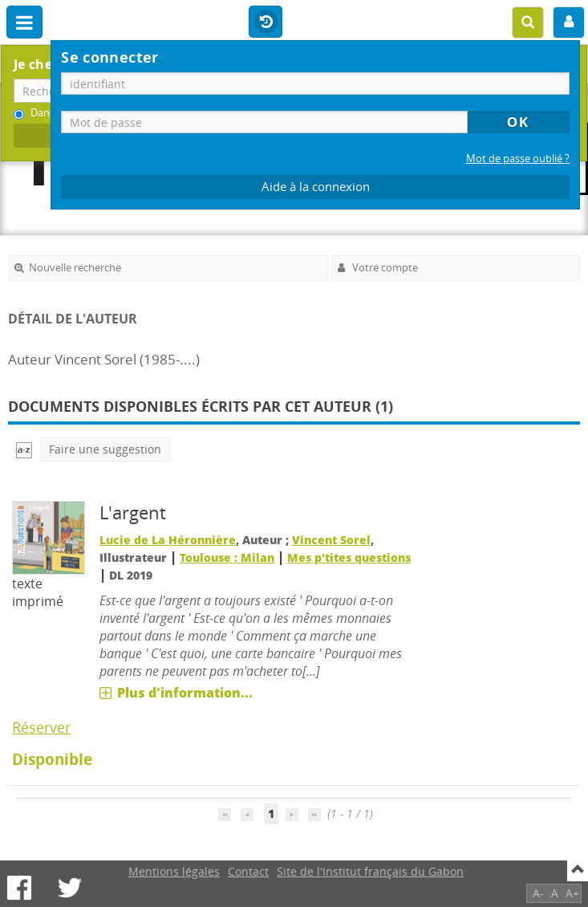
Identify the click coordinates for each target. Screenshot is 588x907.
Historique (266, 22)
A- (538, 893)
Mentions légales (174, 871)
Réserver (41, 727)
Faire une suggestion (105, 449)
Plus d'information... (185, 693)
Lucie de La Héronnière (168, 540)
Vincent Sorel (331, 540)
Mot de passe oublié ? (518, 159)
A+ (572, 893)
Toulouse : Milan (227, 557)
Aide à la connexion (316, 187)
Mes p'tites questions (349, 557)
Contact (248, 871)
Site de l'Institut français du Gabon (370, 871)
